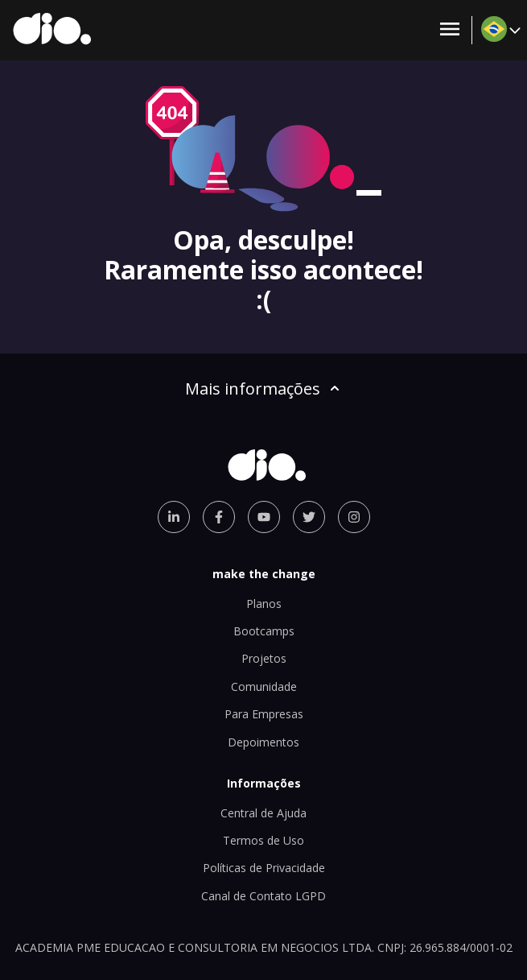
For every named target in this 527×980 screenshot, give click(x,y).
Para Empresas (264, 714)
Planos (264, 604)
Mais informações (264, 389)
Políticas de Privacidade (264, 868)
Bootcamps (264, 631)
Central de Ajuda (263, 813)
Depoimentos (263, 742)
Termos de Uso (263, 840)
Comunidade (264, 686)
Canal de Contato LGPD (263, 896)
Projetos (264, 658)
